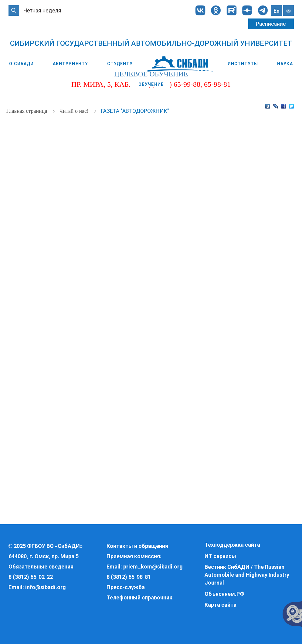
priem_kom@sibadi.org (153, 567)
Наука (285, 64)
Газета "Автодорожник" (135, 110)
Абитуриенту (70, 64)
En (277, 11)
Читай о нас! (75, 110)
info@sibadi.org (46, 587)
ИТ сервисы (220, 556)
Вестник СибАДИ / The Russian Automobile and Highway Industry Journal (247, 575)
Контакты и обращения (137, 546)
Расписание (271, 24)
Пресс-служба (126, 587)
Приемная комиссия (133, 556)
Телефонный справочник (139, 597)
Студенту (120, 64)
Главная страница (27, 110)
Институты (243, 64)
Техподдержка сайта (232, 545)
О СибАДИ (21, 64)
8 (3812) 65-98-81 (129, 577)
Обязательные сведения (41, 567)
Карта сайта (221, 605)
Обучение (151, 84)
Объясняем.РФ (224, 594)
